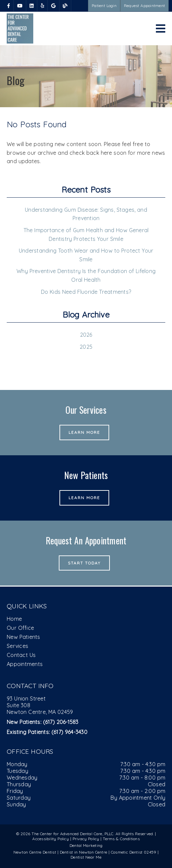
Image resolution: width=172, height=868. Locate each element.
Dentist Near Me (86, 857)
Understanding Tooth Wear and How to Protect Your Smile (86, 255)
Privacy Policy (86, 839)
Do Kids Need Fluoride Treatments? (86, 292)
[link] (9, 6)
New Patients (24, 637)
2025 (86, 347)
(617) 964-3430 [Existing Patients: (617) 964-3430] (47, 732)
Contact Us (21, 655)
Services (17, 646)
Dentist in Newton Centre (84, 852)
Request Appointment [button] (144, 6)
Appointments (25, 664)
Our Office (20, 628)
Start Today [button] (84, 563)
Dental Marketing (86, 845)
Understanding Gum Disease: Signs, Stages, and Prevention (86, 214)
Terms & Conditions (121, 839)
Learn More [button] (84, 432)
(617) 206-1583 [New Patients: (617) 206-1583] (43, 722)
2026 (86, 335)
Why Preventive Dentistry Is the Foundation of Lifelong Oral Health (86, 275)
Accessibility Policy (51, 839)
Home (14, 619)
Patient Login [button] (104, 6)
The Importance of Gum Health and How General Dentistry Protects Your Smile (86, 235)
